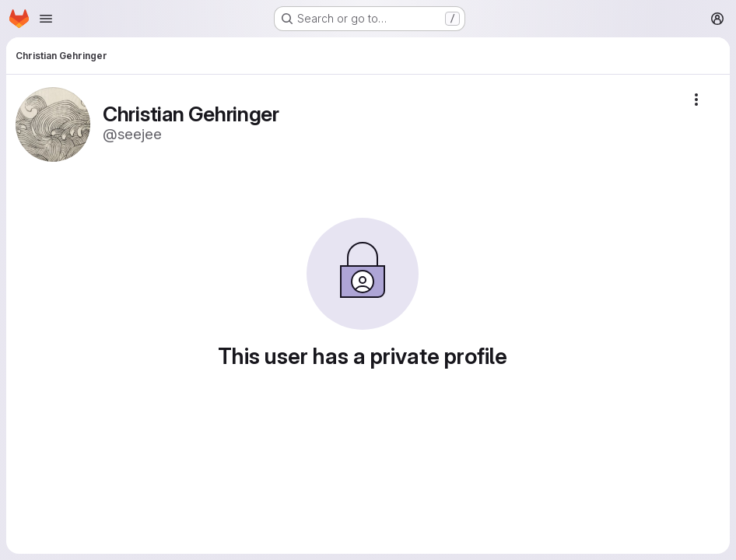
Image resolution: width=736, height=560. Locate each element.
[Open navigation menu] (46, 19)
